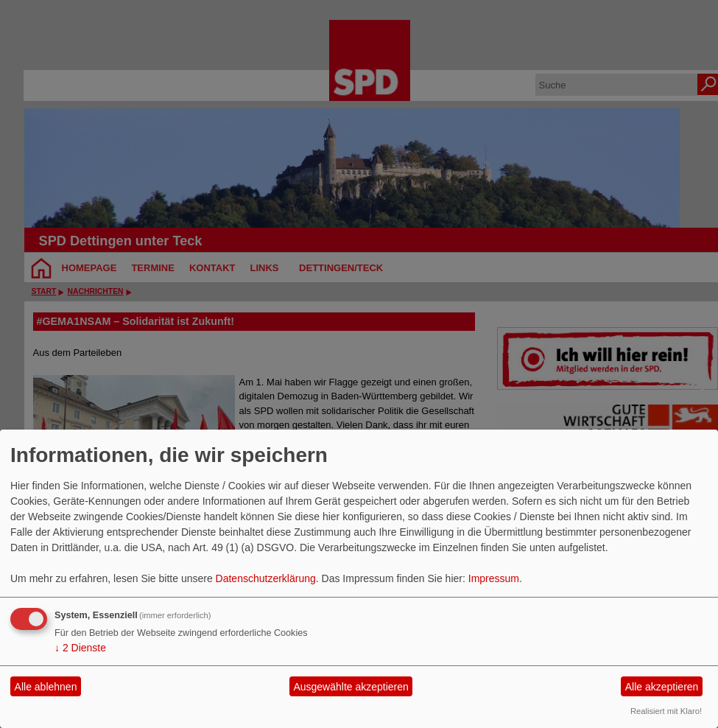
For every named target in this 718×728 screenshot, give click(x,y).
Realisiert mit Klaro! (666, 711)
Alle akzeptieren (662, 687)
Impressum (494, 578)
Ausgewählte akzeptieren (351, 687)
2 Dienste (80, 648)
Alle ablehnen (46, 687)
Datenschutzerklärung (266, 578)
